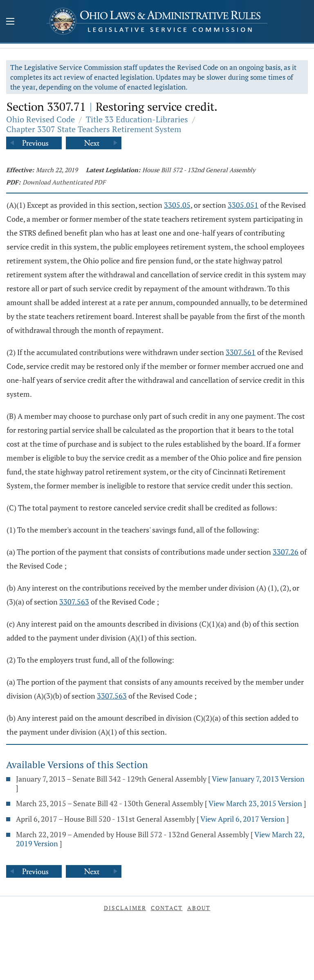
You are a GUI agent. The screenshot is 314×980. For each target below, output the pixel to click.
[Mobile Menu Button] (10, 22)
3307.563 (74, 602)
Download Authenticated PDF (64, 182)
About (199, 908)
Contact (167, 908)
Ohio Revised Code (40, 119)
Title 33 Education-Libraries (137, 119)
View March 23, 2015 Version (255, 803)
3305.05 (177, 205)
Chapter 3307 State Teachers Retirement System (94, 129)
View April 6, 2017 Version (243, 819)
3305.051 (243, 205)
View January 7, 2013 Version (258, 779)
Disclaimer (125, 908)
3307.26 (286, 552)
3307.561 (241, 352)
